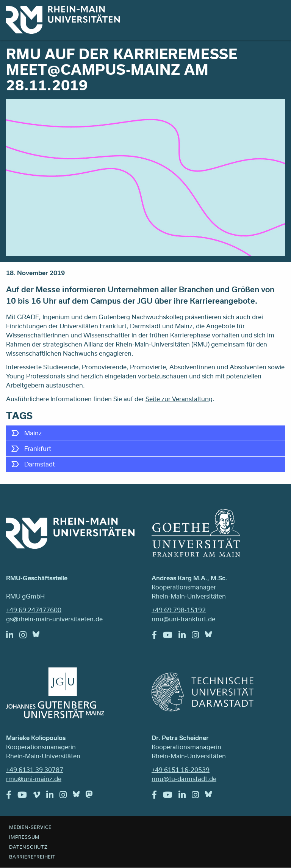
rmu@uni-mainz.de (34, 779)
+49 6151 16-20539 (181, 770)
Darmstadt (40, 464)
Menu (275, 16)
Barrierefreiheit (32, 857)
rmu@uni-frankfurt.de (183, 619)
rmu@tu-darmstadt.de (184, 779)
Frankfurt (38, 448)
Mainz (33, 433)
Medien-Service (30, 827)
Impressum (24, 837)
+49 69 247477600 (34, 610)
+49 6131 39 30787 (35, 770)
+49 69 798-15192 (179, 610)
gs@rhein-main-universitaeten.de (54, 619)
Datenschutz (28, 847)
